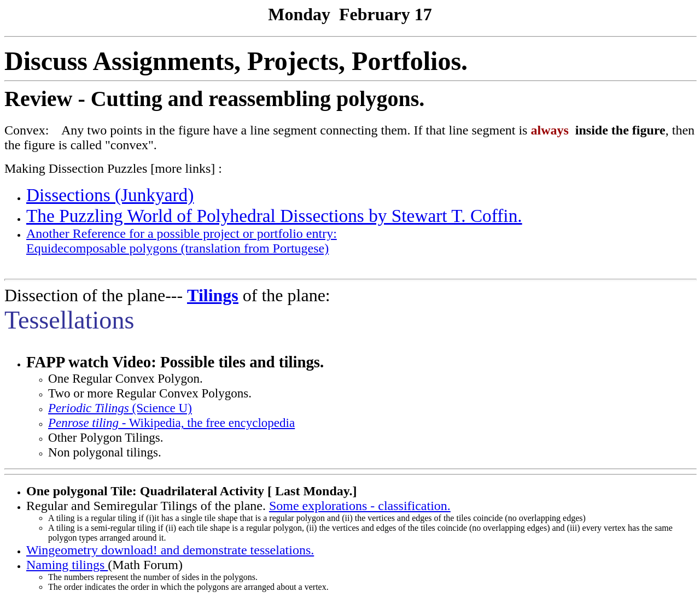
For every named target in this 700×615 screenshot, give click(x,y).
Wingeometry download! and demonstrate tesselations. (170, 550)
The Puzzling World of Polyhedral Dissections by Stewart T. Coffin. (274, 216)
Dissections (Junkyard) (110, 195)
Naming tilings (67, 565)
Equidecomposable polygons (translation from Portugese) (177, 248)
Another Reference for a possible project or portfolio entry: (182, 233)
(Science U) (120, 408)
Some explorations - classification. (360, 506)
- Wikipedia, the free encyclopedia (171, 423)
